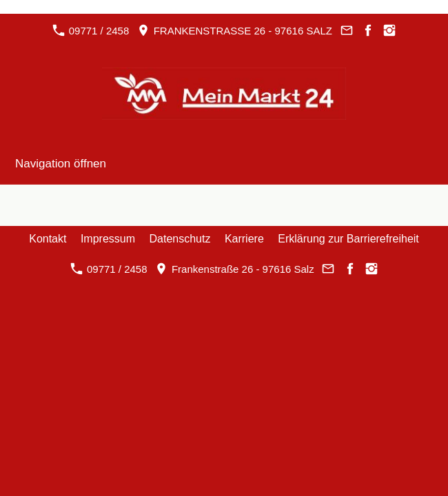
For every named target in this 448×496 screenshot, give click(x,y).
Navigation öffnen (61, 164)
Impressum (108, 239)
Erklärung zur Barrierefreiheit (348, 239)
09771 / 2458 (91, 30)
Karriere (244, 239)
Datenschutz (180, 239)
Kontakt (48, 239)
